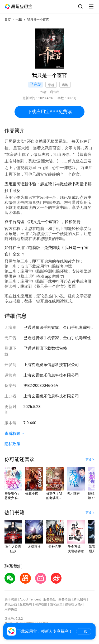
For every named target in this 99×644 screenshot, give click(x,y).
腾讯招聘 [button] (80, 599)
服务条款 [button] (50, 599)
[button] (18, 7)
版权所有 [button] (26, 604)
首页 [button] (8, 20)
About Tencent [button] (30, 599)
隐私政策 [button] (12, 444)
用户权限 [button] (41, 604)
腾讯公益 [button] (11, 604)
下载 (84, 631)
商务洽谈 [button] (65, 599)
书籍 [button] (19, 20)
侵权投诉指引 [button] (74, 604)
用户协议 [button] (11, 609)
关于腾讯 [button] (11, 599)
